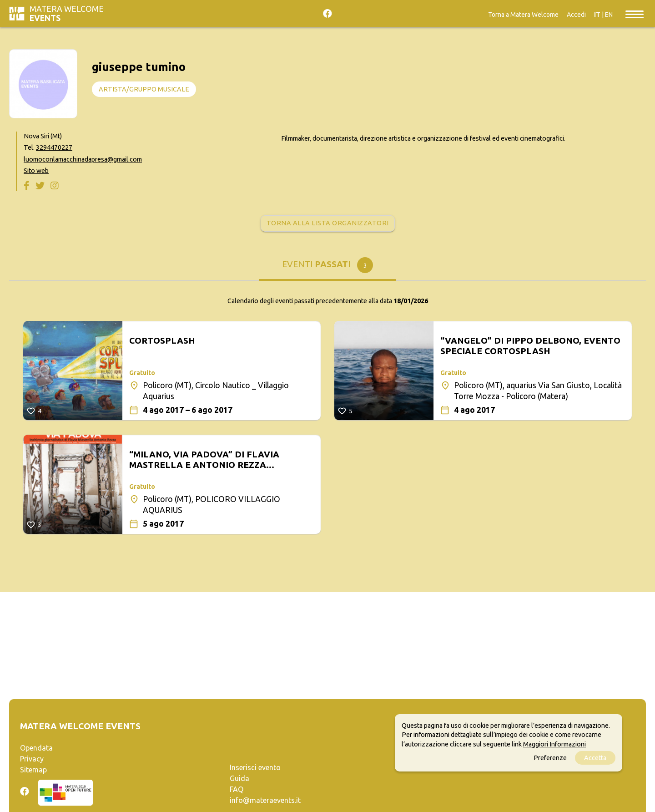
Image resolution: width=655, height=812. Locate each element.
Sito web (36, 171)
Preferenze (550, 758)
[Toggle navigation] (635, 14)
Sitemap (33, 770)
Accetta (595, 758)
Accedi (576, 15)
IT (597, 15)
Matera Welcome (67, 13)
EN (609, 15)
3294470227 (54, 147)
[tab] (327, 267)
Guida (239, 778)
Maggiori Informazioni (554, 744)
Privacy (32, 759)
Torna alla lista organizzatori (328, 223)
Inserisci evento (255, 767)
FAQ (237, 789)
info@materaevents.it (265, 800)
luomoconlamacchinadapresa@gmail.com (83, 159)
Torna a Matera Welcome (523, 15)
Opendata (36, 748)
